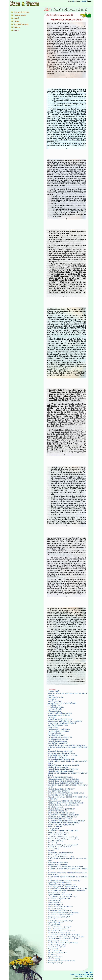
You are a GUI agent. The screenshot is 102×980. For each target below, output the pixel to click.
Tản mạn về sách (53, 919)
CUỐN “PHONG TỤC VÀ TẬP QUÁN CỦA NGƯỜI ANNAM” (66, 793)
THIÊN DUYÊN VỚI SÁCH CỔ (57, 757)
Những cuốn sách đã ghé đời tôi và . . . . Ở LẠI (61, 857)
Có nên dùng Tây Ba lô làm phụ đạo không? (60, 921)
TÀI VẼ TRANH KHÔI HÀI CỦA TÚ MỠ (60, 911)
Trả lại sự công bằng (54, 959)
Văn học (17, 21)
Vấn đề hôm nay (52, 955)
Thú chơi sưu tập (53, 843)
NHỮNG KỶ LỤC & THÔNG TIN (58, 865)
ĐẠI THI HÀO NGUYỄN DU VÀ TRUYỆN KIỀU (62, 703)
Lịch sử (17, 18)
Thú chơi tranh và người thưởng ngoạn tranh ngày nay (63, 839)
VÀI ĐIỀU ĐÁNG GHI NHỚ (56, 735)
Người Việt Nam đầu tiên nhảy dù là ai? (59, 847)
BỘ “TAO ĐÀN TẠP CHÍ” (55, 905)
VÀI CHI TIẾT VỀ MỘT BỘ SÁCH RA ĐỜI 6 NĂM (63, 831)
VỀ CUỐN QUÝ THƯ (54, 705)
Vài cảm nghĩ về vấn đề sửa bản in (58, 835)
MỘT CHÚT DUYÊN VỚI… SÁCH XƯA (60, 895)
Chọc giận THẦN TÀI (54, 925)
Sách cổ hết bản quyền (21, 24)
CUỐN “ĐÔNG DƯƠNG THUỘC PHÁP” (60, 819)
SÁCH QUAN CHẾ (53, 829)
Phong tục (18, 27)
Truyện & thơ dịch (20, 15)
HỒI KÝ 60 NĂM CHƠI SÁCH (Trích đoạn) (61, 777)
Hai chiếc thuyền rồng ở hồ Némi (57, 855)
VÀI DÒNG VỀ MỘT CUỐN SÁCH (58, 731)
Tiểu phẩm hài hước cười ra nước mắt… (60, 933)
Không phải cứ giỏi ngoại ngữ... (57, 947)
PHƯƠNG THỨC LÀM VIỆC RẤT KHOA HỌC (62, 885)
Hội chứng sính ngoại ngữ (55, 963)
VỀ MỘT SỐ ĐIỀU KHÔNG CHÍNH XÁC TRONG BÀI (64, 881)
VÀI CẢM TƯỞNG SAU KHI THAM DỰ (60, 737)
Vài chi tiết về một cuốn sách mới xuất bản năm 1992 (63, 805)
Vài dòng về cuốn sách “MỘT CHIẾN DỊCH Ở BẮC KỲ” (64, 801)
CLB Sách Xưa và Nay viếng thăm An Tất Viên (61, 753)
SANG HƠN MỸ (53, 699)
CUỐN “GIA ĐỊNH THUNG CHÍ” (58, 811)
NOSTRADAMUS (53, 875)
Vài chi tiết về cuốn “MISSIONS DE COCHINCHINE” (64, 781)
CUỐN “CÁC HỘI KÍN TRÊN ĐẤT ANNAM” (61, 813)
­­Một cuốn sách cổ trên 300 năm (57, 909)
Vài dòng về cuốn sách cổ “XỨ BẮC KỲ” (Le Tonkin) (63, 779)
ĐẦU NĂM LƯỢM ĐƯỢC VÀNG (58, 725)
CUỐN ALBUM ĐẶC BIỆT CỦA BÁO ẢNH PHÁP (63, 817)
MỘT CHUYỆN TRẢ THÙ (55, 923)
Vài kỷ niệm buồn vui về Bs (56, 697)
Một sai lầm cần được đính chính (57, 953)
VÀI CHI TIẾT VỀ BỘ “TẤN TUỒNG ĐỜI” (60, 915)
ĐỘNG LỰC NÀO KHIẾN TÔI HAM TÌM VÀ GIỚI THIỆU (65, 721)
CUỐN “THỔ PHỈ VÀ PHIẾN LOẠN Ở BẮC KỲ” (62, 723)
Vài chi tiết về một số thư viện (57, 893)
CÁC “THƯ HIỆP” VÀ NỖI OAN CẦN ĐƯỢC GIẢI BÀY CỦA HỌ (67, 889)
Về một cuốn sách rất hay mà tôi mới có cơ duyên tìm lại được (66, 937)
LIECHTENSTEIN (53, 727)
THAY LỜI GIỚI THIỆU (55, 709)
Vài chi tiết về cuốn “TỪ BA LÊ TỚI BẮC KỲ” (61, 789)
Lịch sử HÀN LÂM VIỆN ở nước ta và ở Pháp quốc (63, 837)
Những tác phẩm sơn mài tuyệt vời (58, 941)
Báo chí (17, 30)
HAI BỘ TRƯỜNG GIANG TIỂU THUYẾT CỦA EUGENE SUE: (67, 891)
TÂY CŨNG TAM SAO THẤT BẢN (58, 739)
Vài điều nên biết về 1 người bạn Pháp (59, 729)
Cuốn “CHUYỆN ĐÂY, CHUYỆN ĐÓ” (59, 791)
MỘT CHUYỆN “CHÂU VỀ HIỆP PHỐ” (59, 883)
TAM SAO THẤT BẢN (54, 901)
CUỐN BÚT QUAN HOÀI (55, 903)
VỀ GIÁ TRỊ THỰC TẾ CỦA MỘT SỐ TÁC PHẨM (63, 887)
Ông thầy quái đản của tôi (55, 957)
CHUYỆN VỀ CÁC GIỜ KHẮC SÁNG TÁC (60, 907)
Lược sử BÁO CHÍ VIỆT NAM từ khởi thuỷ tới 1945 (63, 939)
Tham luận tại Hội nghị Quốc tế (57, 945)
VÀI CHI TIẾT (52, 717)
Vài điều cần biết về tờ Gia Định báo (58, 833)
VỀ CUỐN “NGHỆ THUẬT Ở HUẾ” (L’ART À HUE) (63, 913)
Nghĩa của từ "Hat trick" (55, 951)
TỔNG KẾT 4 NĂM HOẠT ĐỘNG (58, 863)
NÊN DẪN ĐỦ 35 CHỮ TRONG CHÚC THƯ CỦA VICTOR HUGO (67, 873)
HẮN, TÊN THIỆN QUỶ (55, 701)
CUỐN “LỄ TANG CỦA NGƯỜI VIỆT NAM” (61, 825)
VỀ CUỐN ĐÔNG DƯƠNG (56, 707)
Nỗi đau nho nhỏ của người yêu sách (58, 929)
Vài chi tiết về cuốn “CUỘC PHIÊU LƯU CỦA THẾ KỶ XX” (65, 783)
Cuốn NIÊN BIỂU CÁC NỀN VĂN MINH (60, 795)
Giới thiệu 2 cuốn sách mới (56, 807)
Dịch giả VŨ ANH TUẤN (22, 12)
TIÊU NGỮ (51, 851)
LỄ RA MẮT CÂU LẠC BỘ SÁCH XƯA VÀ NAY (62, 897)
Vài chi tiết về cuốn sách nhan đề (57, 741)
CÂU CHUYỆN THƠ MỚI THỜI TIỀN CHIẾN (61, 759)
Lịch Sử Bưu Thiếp (53, 849)
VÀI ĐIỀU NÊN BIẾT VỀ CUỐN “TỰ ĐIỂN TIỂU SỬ (63, 823)
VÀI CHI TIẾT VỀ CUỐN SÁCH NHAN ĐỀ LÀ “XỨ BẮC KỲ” (66, 821)
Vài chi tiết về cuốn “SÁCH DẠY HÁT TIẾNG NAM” (63, 769)
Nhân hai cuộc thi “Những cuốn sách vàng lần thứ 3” (63, 845)
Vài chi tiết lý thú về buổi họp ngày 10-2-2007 (61, 771)
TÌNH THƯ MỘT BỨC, (55, 733)
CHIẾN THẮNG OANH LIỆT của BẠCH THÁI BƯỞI (63, 765)
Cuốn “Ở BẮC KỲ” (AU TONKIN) (58, 743)
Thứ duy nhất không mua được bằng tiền (60, 927)
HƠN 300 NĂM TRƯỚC (55, 827)
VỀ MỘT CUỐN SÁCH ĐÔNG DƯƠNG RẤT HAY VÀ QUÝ (66, 867)
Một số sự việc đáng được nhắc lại (58, 767)
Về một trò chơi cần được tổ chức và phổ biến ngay (63, 943)
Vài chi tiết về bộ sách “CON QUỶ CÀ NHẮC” (61, 809)
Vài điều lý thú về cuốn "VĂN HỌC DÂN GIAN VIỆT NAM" (66, 803)
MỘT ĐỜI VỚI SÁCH (54, 711)
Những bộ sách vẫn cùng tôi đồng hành (59, 917)
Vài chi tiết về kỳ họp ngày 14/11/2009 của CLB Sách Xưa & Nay (67, 745)
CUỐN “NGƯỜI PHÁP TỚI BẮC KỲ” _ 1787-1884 (63, 755)
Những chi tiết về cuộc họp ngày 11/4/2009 (60, 751)
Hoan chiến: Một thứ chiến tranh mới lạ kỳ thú (61, 961)
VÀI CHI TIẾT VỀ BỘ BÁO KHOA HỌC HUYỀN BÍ (63, 815)
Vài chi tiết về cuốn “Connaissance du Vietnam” (61, 931)
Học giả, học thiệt (53, 949)
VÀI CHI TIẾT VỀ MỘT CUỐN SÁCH (59, 899)
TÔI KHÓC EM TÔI (54, 691)
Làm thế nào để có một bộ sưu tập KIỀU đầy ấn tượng (64, 935)
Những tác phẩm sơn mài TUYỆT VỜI (59, 715)
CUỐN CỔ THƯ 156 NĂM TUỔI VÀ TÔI (60, 719)
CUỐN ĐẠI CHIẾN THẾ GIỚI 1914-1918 (60, 713)
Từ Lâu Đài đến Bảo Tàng (55, 841)
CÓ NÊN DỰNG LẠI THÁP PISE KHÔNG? (60, 853)
